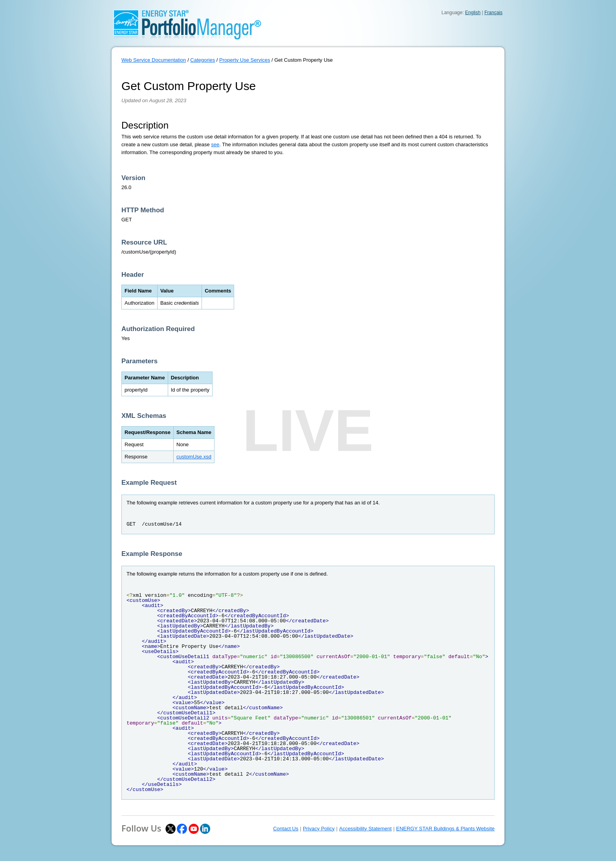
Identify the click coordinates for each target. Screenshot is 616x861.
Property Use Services (245, 60)
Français (493, 13)
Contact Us (286, 829)
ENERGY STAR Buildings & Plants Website (445, 829)
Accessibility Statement (365, 829)
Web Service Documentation (154, 60)
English (473, 13)
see (215, 144)
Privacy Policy (319, 829)
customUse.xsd (194, 457)
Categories (203, 60)
